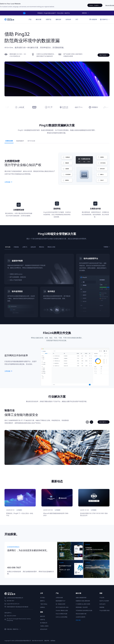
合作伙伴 (68, 19)
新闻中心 (43, 601)
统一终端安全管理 (60, 604)
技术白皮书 (102, 604)
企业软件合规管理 (80, 617)
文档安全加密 (59, 598)
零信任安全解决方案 (81, 614)
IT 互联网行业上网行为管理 (83, 604)
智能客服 (102, 607)
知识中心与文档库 (104, 601)
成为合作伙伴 (44, 629)
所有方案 (78, 620)
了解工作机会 (44, 604)
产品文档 (102, 598)
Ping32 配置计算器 (104, 610)
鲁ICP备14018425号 (38, 641)
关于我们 (43, 598)
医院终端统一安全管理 (82, 607)
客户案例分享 (44, 623)
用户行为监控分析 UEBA (62, 607)
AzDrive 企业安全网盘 (62, 617)
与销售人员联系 (44, 626)
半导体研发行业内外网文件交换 (84, 610)
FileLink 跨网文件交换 (62, 614)
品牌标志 (43, 607)
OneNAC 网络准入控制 (62, 610)
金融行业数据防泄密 (81, 598)
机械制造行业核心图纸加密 (83, 601)
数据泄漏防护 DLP (61, 601)
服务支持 (43, 616)
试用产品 (48, 19)
